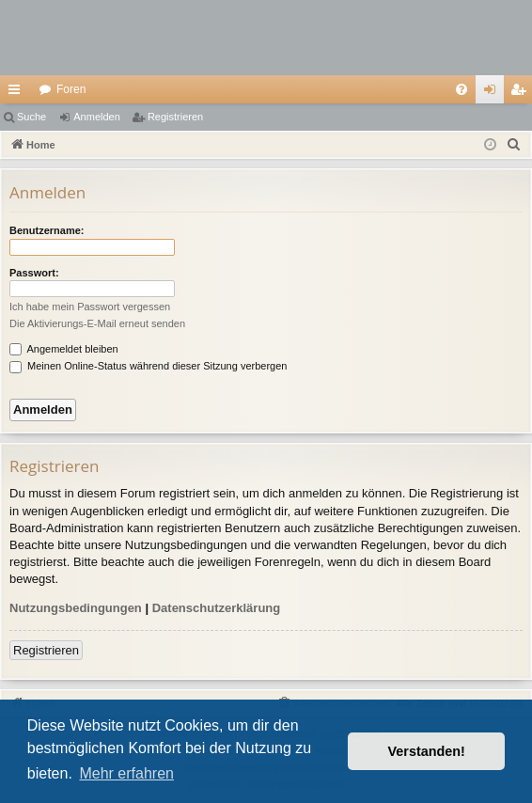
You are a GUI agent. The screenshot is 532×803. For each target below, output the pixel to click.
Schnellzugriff (18, 93)
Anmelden (97, 117)
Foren (71, 89)
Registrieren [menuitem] (522, 93)
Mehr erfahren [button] (126, 773)
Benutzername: (47, 230)
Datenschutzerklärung (217, 608)
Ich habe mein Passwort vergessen (90, 307)
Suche (31, 117)
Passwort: (34, 273)
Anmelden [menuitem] (494, 93)
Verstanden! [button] (427, 751)
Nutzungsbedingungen (76, 608)
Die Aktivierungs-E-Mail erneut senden (97, 323)
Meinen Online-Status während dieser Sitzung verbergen (148, 366)
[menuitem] (462, 89)
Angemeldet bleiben (64, 349)
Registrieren (175, 117)
